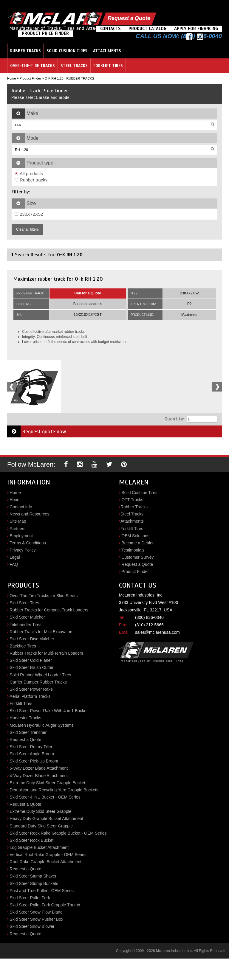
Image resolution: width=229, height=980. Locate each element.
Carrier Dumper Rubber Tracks (38, 682)
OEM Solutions (135, 536)
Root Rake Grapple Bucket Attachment (45, 862)
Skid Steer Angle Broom (32, 754)
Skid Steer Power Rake (31, 689)
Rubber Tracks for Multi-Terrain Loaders (46, 653)
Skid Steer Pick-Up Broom (34, 761)
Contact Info (21, 507)
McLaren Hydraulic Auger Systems (42, 725)
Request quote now (37, 431)
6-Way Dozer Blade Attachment (39, 768)
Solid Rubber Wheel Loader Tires (40, 675)
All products (29, 174)
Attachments (107, 51)
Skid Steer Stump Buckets (34, 883)
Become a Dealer (137, 543)
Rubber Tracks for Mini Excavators (41, 632)
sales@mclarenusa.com (157, 632)
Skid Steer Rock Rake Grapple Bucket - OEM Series (58, 833)
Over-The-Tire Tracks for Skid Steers (44, 596)
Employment (21, 536)
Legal (15, 557)
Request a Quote (129, 18)
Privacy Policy (23, 550)
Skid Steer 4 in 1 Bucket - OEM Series (45, 797)
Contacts (110, 29)
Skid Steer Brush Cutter (31, 667)
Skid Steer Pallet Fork (30, 898)
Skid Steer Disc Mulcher (32, 639)
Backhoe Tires (23, 646)
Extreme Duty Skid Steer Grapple (40, 811)
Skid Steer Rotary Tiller (31, 747)
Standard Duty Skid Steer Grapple (41, 826)
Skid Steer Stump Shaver (33, 876)
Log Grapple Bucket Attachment (39, 847)
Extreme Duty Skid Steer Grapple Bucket (47, 783)
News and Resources (29, 514)
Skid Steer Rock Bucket (31, 840)
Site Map (18, 521)
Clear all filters (27, 229)
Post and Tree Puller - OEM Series (42, 891)
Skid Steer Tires (24, 603)
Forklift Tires (108, 66)
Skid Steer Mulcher (27, 617)
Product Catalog (147, 29)
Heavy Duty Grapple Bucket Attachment (46, 819)
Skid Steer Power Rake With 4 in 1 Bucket (48, 711)
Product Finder (30, 78)
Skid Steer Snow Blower (32, 926)
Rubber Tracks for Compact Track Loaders (49, 610)
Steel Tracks (74, 66)
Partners (17, 529)
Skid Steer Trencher (28, 732)
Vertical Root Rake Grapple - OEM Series (48, 855)
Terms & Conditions (28, 543)
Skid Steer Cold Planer (31, 660)
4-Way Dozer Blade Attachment (39, 776)
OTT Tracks (132, 500)
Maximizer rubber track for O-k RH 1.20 (58, 279)
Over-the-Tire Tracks (33, 66)
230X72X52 (29, 214)
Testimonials (133, 550)
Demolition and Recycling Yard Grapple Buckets (54, 790)
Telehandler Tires (25, 625)
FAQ (14, 564)
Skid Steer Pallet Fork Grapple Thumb (45, 905)
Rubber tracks (31, 180)
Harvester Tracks (25, 718)
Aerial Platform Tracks (30, 696)
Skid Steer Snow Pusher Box (36, 919)
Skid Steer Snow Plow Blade (36, 912)
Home (11, 78)
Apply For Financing (196, 29)
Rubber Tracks (25, 51)
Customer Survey (137, 557)
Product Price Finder (45, 33)
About (15, 500)
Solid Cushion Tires (67, 51)
